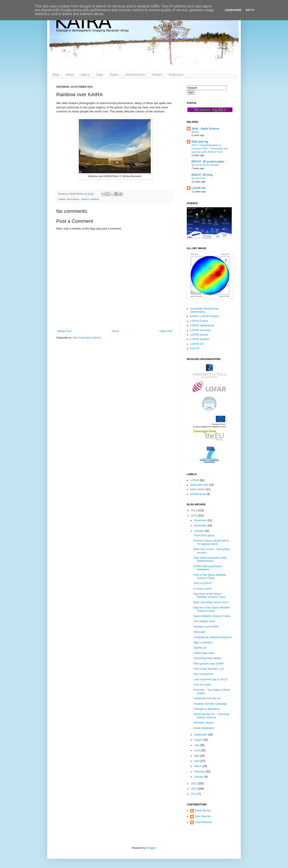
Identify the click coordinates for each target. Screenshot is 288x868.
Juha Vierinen (203, 816)
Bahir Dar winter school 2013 (211, 602)
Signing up (200, 648)
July (197, 745)
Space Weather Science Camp (212, 616)
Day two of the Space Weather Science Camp (212, 609)
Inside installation (204, 728)
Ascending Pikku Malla (207, 658)
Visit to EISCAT (203, 583)
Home (115, 331)
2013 (194, 516)
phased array (198, 494)
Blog (56, 75)
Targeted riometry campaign (210, 704)
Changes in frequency (207, 709)
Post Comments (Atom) (87, 338)
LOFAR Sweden (200, 339)
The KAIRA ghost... (205, 535)
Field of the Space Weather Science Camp (210, 576)
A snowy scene (202, 589)
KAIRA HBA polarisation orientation (208, 568)
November (201, 526)
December (201, 520)
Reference (176, 75)
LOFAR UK (197, 344)
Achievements (135, 75)
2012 (194, 784)
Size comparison (204, 674)
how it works (198, 489)
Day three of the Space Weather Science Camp (209, 595)
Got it (250, 10)
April (197, 761)
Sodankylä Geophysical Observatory (204, 310)
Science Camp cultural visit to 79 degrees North (211, 542)
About (70, 75)
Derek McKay (203, 811)
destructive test (199, 485)
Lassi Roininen (204, 822)
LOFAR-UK (198, 188)
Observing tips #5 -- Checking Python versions (211, 716)
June (197, 750)
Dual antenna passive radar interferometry (210, 559)
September (201, 735)
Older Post (166, 331)
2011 (194, 789)
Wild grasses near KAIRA (209, 664)
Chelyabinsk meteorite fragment (213, 637)
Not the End (198, 178)
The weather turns (204, 621)
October (199, 531)
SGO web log (200, 142)
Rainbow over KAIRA (206, 627)
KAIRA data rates (204, 653)
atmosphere (73, 199)
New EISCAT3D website (205, 165)
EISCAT (195, 349)
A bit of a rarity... (203, 685)
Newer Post (64, 331)
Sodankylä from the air (207, 698)
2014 (194, 510)
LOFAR (195, 480)
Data (100, 75)
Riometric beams (204, 723)
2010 (194, 794)
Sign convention (203, 642)
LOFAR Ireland (199, 335)
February (200, 772)
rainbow (85, 199)
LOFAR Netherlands (202, 326)
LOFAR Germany (200, 330)
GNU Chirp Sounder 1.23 (209, 669)
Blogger (151, 848)
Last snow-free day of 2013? (210, 679)
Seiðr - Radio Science (205, 129)
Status (114, 75)
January (199, 777)
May (197, 756)
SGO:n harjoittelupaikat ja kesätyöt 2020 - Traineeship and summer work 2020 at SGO (210, 148)
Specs (85, 75)
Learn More (233, 10)
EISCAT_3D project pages (208, 162)
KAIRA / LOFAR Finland (204, 316)
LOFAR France (199, 321)
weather (95, 199)
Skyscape (199, 632)
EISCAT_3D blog (202, 175)
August (199, 740)
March (198, 766)
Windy (195, 132)
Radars (157, 75)
